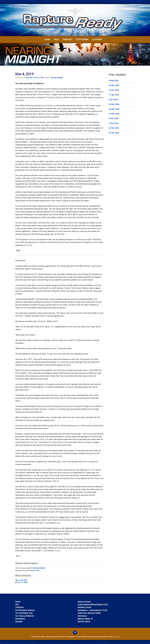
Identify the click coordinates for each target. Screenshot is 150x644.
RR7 (42, 78)
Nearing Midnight (57, 78)
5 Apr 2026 (113, 100)
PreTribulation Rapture (25, 610)
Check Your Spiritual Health (89, 613)
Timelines (67, 39)
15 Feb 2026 (114, 133)
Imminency (82, 616)
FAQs (56, 39)
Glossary (97, 39)
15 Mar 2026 (114, 114)
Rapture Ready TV (85, 619)
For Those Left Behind (25, 616)
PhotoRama (20, 619)
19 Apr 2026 (114, 90)
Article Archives (84, 602)
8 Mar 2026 (113, 118)
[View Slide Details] (75, 20)
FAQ (17, 604)
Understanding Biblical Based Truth (93, 604)
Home (47, 39)
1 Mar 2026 (113, 123)
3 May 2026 (114, 80)
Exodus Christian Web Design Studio (95, 637)
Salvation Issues (84, 607)
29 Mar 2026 (114, 104)
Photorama (82, 39)
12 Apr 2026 (114, 95)
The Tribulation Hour (24, 613)
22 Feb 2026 (114, 128)
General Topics (84, 621)
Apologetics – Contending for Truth (92, 610)
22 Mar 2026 (114, 109)
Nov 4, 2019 (35, 570)
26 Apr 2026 (114, 85)
